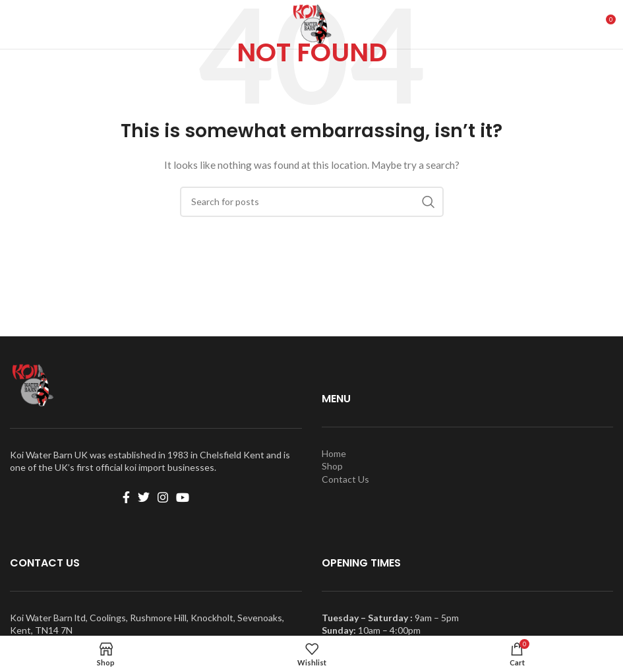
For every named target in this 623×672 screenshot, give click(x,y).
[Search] (312, 202)
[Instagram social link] (163, 497)
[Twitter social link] (144, 497)
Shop (332, 466)
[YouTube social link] (183, 497)
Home (334, 453)
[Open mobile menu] (16, 24)
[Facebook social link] (126, 497)
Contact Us (345, 479)
